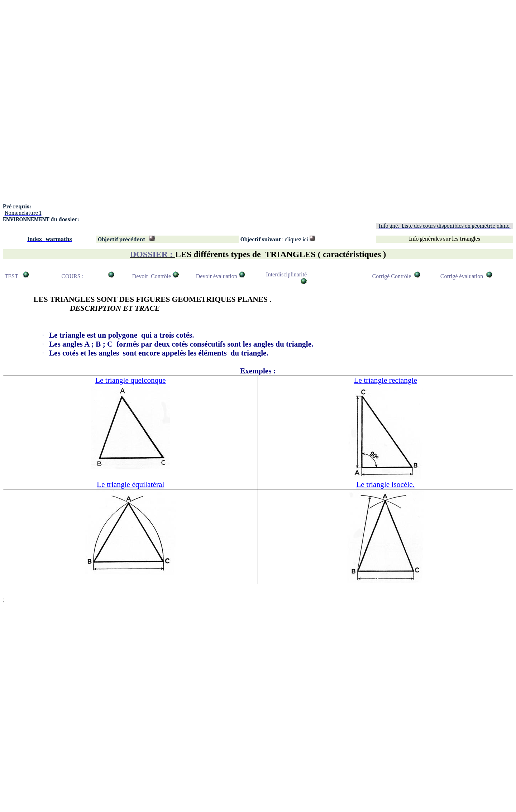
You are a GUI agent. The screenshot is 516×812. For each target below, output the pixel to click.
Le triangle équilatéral (130, 484)
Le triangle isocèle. (385, 484)
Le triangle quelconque (131, 380)
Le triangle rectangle (386, 380)
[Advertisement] (218, 53)
